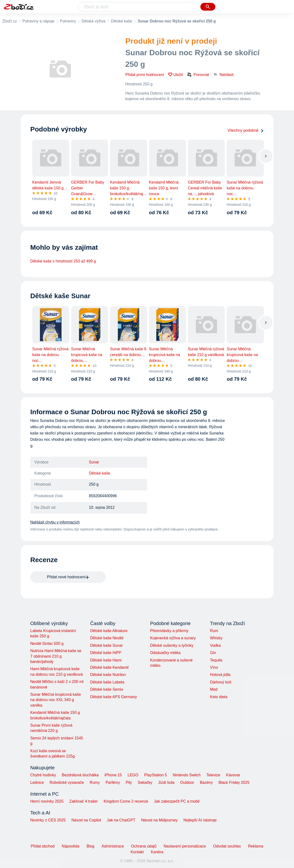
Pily (129, 782)
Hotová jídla (220, 675)
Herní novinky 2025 (47, 801)
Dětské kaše (122, 21)
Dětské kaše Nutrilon (108, 675)
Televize (213, 775)
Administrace (113, 846)
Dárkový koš (221, 682)
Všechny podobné (246, 130)
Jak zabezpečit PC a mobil (177, 801)
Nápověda (71, 846)
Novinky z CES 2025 (48, 820)
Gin (213, 653)
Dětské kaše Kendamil (109, 667)
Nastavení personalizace (185, 846)
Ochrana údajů (144, 846)
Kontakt (137, 852)
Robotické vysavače (67, 782)
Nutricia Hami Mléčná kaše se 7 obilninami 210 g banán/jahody (56, 656)
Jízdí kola (166, 782)
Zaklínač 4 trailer (83, 801)
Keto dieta (219, 697)
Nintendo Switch (187, 775)
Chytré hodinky (43, 775)
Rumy (95, 782)
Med (214, 689)
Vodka (215, 645)
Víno (214, 667)
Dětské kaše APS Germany (114, 697)
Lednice (37, 782)
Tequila (216, 660)
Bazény (206, 782)
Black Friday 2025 (234, 782)
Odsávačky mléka (165, 653)
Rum (214, 631)
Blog (90, 846)
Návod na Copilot (86, 820)
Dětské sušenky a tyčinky (172, 645)
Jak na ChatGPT (121, 820)
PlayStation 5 (156, 775)
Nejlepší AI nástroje (200, 820)
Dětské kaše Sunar (106, 645)
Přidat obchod (43, 846)
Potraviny (68, 21)
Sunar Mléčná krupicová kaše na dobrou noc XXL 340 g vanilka (56, 700)
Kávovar (233, 775)
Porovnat (198, 75)
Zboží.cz (10, 21)
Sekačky (145, 782)
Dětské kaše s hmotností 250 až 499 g (63, 261)
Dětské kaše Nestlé (107, 638)
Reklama (256, 846)
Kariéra (157, 852)
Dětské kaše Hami (106, 660)
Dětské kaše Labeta (107, 682)
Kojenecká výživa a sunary (173, 638)
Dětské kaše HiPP (106, 653)
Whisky (216, 638)
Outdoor (187, 782)
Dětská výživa (93, 21)
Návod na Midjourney (159, 820)
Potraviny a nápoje (38, 21)
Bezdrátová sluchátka (80, 775)
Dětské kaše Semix (107, 689)
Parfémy (113, 782)
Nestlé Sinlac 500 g (47, 644)
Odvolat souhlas (227, 846)
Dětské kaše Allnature (109, 631)
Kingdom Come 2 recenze (126, 801)
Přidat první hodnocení (145, 75)
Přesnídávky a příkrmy (169, 631)
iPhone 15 (113, 775)
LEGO (133, 775)
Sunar (94, 462)
